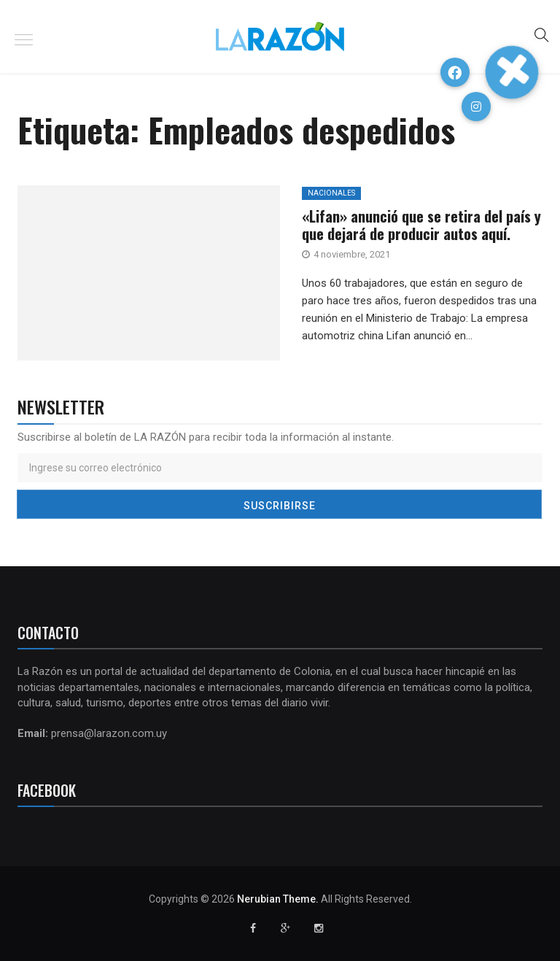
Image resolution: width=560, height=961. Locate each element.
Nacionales (331, 193)
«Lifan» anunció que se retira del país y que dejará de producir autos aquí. (421, 225)
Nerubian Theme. (278, 899)
